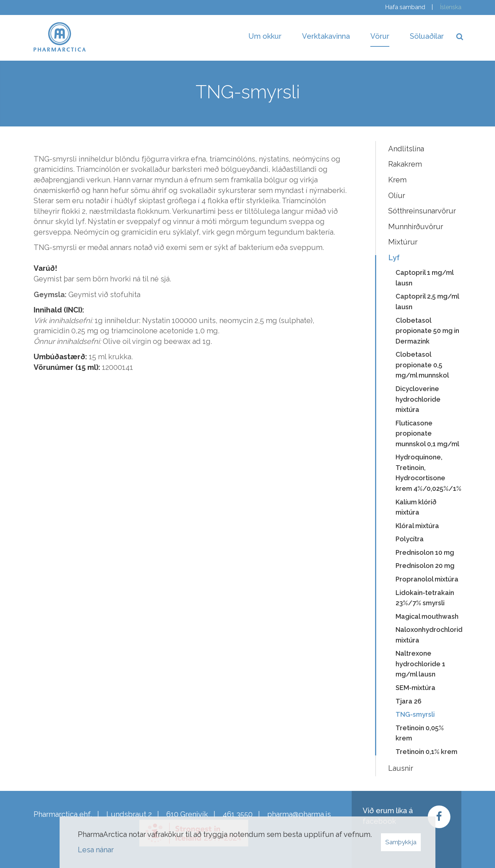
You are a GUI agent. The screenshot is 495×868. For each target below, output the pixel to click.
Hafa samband (405, 7)
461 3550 (238, 814)
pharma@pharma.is (299, 814)
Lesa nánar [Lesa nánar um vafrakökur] (96, 850)
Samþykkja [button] (401, 842)
